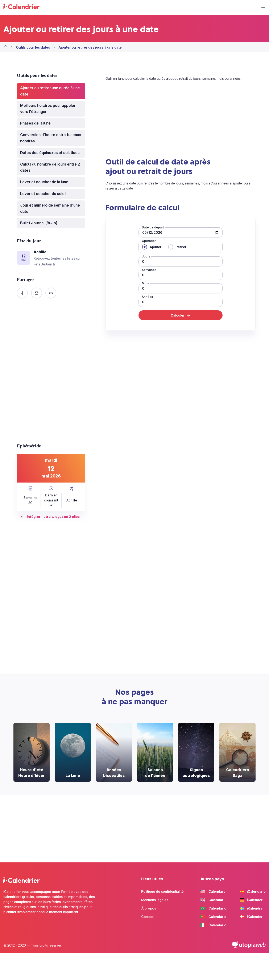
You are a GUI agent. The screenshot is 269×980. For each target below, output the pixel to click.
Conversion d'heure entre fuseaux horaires (51, 138)
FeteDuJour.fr (44, 264)
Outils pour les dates (33, 47)
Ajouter (156, 247)
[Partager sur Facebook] (22, 293)
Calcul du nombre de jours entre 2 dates (50, 167)
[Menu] (263, 8)
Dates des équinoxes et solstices (50, 153)
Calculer (181, 315)
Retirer (181, 247)
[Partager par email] (37, 293)
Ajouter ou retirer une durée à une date (50, 91)
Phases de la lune (35, 123)
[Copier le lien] (51, 293)
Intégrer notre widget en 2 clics (51, 517)
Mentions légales (155, 900)
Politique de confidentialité (162, 891)
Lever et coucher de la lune (44, 182)
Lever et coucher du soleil (43, 194)
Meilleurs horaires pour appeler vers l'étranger (48, 109)
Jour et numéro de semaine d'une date (50, 208)
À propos (149, 908)
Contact (147, 917)
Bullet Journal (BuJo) (39, 223)
